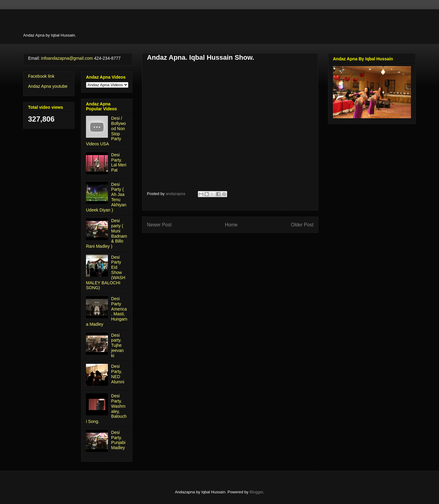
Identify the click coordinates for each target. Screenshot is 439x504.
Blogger (256, 492)
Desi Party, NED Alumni (118, 374)
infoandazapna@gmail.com (67, 58)
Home (231, 225)
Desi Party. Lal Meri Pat (119, 162)
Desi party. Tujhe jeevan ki (118, 345)
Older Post (302, 225)
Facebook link (41, 76)
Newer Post (159, 225)
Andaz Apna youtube (48, 86)
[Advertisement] (225, 23)
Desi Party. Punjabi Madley (118, 440)
